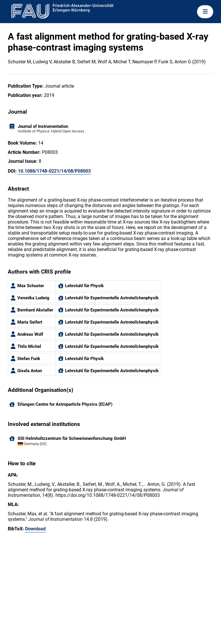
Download (35, 529)
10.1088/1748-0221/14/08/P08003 (54, 171)
